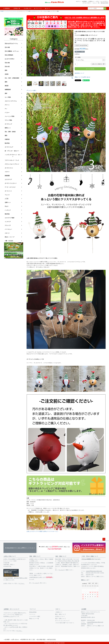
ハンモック (8, 210)
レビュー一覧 (96, 3)
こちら (36, 583)
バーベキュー (8, 229)
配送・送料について (35, 556)
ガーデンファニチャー (11, 183)
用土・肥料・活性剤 (10, 132)
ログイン (79, 1)
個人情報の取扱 (41, 639)
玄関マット (8, 202)
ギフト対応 (78, 57)
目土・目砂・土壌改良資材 (12, 78)
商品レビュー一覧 (34, 619)
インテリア (7, 11)
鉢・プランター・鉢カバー (12, 151)
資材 (6, 93)
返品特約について (79, 73)
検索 (105, 8)
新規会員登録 (33, 612)
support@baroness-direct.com (94, 571)
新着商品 (7, 8)
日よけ (7, 206)
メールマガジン (105, 1)
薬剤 (6, 82)
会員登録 (85, 1)
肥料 (6, 70)
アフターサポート (87, 3)
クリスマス (13, 11)
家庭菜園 (7, 176)
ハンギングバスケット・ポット (13, 156)
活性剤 (7, 74)
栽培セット (8, 128)
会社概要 (84, 609)
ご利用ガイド (91, 1)
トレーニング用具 (10, 116)
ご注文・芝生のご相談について (90, 556)
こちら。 (22, 583)
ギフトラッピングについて (62, 621)
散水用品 (7, 143)
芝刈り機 (7, 47)
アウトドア (8, 225)
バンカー (7, 113)
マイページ (38, 8)
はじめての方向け (10, 59)
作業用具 (7, 139)
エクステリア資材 (10, 218)
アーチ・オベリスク (10, 187)
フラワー (7, 172)
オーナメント (8, 191)
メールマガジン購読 (35, 616)
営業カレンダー (90, 576)
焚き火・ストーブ (10, 237)
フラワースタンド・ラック (12, 160)
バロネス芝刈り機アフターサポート (65, 623)
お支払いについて (60, 616)
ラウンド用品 (8, 120)
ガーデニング (8, 124)
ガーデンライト (9, 168)
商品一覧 (17, 8)
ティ (6, 109)
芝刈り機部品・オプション (12, 51)
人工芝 (7, 199)
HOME (2, 11)
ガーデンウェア (9, 147)
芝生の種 (7, 63)
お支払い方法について (10, 556)
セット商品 (8, 97)
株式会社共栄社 (105, 3)
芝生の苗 (7, 67)
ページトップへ (104, 539)
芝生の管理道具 (9, 55)
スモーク (7, 233)
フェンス (7, 195)
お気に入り (28, 8)
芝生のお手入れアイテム (11, 44)
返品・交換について (61, 556)
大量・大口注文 (9, 241)
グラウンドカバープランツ (12, 164)
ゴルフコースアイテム (11, 101)
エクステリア (8, 179)
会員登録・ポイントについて (11, 609)
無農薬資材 (8, 90)
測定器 (7, 86)
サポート (58, 609)
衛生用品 (7, 214)
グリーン (7, 105)
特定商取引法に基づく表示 (28, 639)
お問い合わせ (15, 639)
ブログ (98, 1)
